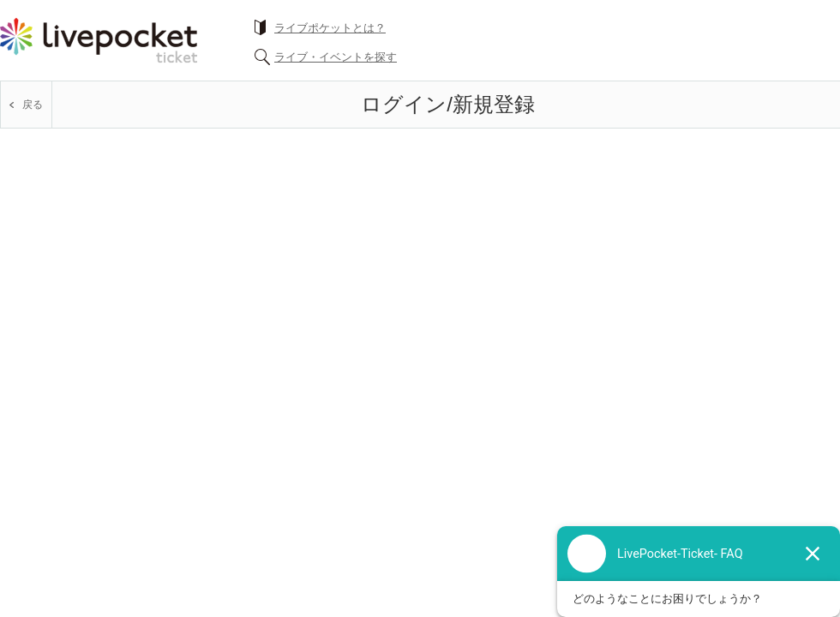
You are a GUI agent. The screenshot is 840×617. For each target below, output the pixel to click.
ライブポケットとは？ (330, 28)
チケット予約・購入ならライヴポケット (99, 40)
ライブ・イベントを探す (336, 57)
